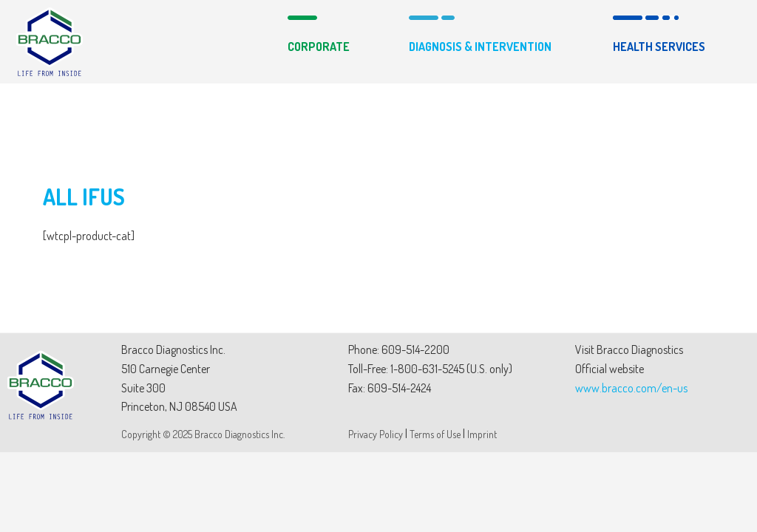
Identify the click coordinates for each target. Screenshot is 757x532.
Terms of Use (435, 434)
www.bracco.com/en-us (631, 388)
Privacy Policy (376, 434)
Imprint (482, 434)
